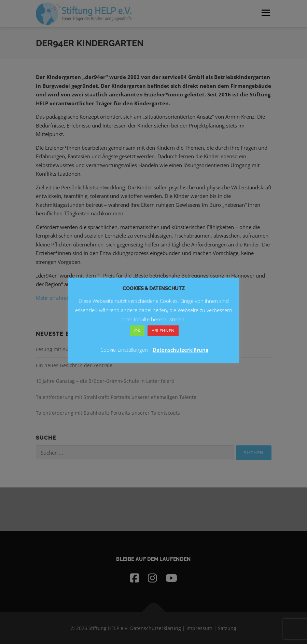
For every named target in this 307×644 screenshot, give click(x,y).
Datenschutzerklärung (180, 350)
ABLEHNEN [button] (163, 331)
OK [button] (137, 331)
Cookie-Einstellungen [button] (124, 350)
